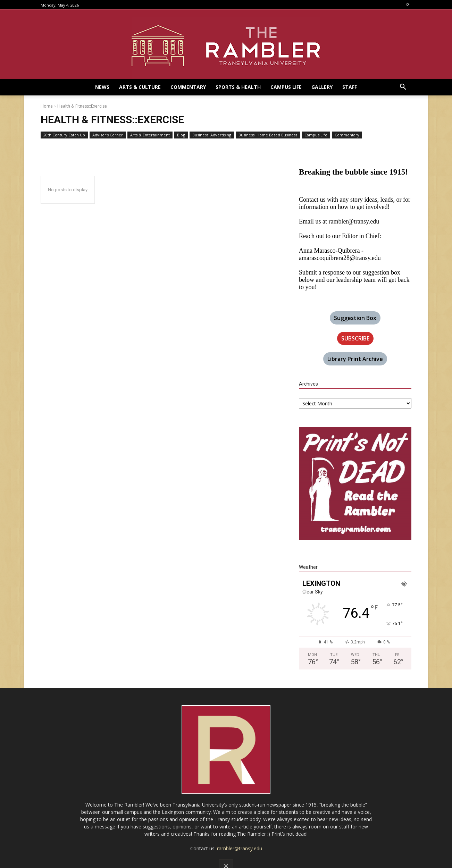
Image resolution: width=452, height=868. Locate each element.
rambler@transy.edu (354, 221)
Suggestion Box (355, 318)
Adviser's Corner (108, 135)
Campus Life (316, 135)
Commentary (347, 135)
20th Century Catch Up (64, 135)
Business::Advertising (212, 135)
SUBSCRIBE (355, 338)
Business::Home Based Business (268, 135)
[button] (403, 87)
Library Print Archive (355, 359)
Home (47, 106)
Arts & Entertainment (150, 135)
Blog (181, 135)
